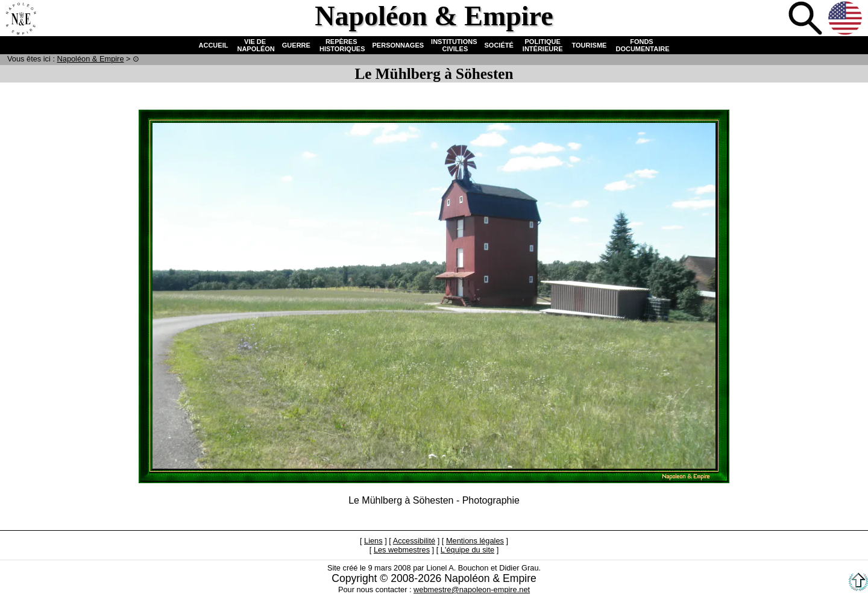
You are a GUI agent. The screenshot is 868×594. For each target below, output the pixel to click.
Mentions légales (475, 541)
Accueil (20, 19)
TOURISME (590, 45)
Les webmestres (402, 550)
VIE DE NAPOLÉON (255, 45)
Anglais (846, 19)
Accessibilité (414, 541)
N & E (91, 59)
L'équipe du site (467, 550)
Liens (373, 541)
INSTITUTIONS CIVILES (454, 45)
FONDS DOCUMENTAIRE (641, 45)
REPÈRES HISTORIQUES (341, 45)
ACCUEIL (214, 45)
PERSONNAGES (398, 45)
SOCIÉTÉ (499, 45)
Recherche (807, 19)
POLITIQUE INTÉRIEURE (543, 45)
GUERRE (296, 45)
